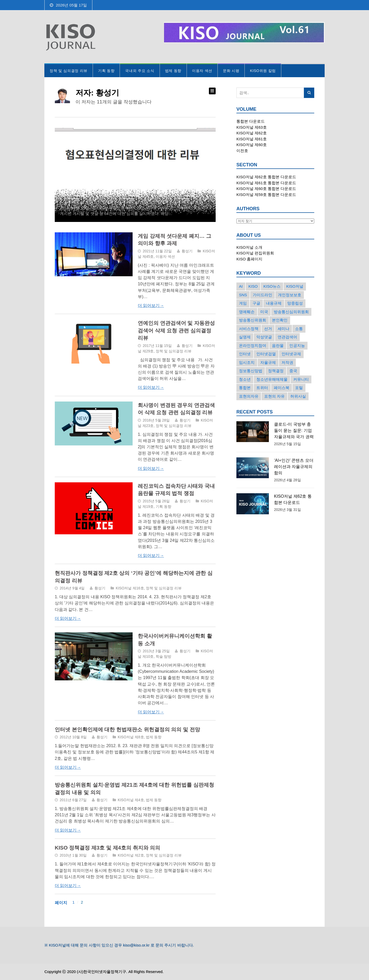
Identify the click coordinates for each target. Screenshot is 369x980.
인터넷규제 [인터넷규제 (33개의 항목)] (291, 354)
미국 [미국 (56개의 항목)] (264, 312)
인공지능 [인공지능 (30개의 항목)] (297, 346)
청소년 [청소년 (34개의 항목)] (245, 379)
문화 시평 (231, 71)
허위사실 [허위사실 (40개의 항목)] (298, 396)
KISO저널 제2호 (131, 855)
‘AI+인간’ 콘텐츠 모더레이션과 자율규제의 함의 (294, 467)
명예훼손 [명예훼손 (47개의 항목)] (247, 312)
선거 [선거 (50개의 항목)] (268, 329)
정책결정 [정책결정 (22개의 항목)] (276, 371)
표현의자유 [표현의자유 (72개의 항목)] (249, 396)
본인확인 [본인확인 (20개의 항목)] (280, 320)
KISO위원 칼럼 (263, 71)
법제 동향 (173, 71)
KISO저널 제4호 (131, 800)
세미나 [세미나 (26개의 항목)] (283, 329)
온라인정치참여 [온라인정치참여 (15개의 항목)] (253, 346)
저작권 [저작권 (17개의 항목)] (287, 362)
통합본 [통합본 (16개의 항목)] (245, 388)
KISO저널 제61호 (252, 139)
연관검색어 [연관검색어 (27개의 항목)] (287, 337)
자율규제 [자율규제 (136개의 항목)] (268, 362)
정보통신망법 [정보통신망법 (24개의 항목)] (251, 371)
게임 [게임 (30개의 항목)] (243, 303)
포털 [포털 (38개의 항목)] (299, 388)
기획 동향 (106, 71)
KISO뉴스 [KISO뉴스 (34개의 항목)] (272, 286)
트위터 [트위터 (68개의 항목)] (262, 388)
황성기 (187, 251)
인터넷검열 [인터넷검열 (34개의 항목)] (266, 354)
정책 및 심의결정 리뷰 (69, 71)
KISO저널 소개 (249, 247)
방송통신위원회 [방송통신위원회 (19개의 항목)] (253, 320)
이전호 (242, 151)
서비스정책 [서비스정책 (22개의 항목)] (249, 329)
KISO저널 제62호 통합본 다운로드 (266, 177)
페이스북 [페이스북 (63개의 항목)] (282, 388)
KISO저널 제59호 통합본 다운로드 (266, 195)
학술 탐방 (163, 656)
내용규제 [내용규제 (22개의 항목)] (274, 303)
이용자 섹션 (202, 71)
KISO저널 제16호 (130, 588)
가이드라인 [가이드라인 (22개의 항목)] (262, 295)
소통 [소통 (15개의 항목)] (299, 329)
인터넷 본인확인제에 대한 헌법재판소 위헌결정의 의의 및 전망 (127, 729)
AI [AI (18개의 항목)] (241, 286)
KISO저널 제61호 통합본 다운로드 (266, 183)
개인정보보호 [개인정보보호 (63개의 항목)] (290, 295)
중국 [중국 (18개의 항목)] (293, 371)
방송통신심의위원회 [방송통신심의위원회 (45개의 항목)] (291, 312)
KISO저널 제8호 (131, 737)
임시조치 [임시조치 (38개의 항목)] (247, 362)
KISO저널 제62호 (252, 133)
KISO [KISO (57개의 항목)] (253, 286)
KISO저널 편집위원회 (255, 253)
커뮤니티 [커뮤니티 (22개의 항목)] (301, 379)
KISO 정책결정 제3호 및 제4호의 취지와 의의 (107, 848)
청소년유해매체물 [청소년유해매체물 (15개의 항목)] (272, 379)
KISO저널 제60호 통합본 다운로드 (266, 189)
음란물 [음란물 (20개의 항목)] (278, 346)
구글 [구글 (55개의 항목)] (256, 303)
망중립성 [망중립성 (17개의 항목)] (295, 303)
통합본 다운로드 (251, 121)
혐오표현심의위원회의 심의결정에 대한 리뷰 (114, 193)
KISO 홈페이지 (249, 259)
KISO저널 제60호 (252, 145)
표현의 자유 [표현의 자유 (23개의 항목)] (274, 396)
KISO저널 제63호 (252, 127)
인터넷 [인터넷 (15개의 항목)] (245, 354)
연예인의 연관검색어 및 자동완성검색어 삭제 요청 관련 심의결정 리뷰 (176, 330)
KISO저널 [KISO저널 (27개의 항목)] (295, 286)
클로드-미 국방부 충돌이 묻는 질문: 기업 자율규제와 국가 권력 (294, 430)
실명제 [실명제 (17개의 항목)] (245, 337)
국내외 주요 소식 (140, 71)
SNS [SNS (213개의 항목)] (243, 295)
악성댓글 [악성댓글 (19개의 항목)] (264, 337)
